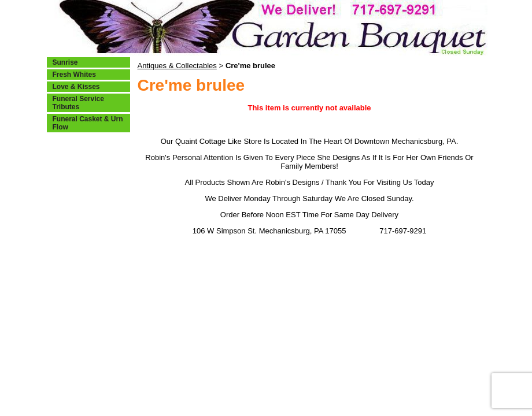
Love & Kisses (76, 87)
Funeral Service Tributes (78, 103)
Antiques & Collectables (177, 66)
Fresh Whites (74, 75)
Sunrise (65, 62)
